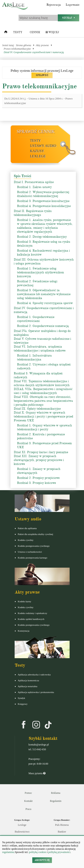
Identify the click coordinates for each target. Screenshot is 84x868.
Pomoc (28, 793)
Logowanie (73, 5)
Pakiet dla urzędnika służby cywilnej (36, 534)
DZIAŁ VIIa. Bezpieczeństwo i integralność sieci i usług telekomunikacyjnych (43, 391)
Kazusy (37, 151)
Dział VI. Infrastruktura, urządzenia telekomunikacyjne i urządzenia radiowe (40, 349)
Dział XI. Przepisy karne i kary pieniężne (41, 452)
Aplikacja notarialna (28, 686)
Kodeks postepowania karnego (33, 558)
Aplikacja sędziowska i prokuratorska (36, 692)
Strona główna (24, 45)
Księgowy (23, 704)
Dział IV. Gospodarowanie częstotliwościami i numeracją (34, 52)
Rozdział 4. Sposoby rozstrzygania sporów (45, 303)
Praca (28, 809)
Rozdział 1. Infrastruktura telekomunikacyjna (34, 357)
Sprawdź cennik (36, 131)
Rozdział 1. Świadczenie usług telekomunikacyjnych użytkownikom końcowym (40, 272)
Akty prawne (42, 45)
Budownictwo (22, 832)
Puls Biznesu (62, 825)
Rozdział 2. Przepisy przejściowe (38, 478)
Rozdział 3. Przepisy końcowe (36, 483)
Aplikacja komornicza (28, 680)
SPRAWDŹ (42, 75)
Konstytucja (24, 631)
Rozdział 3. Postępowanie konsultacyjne (43, 201)
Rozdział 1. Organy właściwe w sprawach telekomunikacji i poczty (45, 427)
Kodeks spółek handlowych (31, 619)
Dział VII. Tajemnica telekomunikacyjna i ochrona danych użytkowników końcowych (42, 383)
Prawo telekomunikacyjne (17, 49)
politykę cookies (38, 852)
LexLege (38, 156)
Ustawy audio (43, 146)
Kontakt (28, 801)
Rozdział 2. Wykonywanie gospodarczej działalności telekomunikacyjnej (43, 194)
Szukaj (69, 18)
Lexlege (22, 825)
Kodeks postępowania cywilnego (34, 546)
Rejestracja (54, 5)
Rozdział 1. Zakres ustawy (34, 187)
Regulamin (56, 801)
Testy (18, 32)
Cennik (35, 32)
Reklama (56, 793)
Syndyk (22, 698)
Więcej (52, 32)
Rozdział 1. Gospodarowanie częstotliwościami (36, 319)
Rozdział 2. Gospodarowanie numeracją (43, 326)
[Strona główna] (6, 33)
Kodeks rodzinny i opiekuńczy (33, 613)
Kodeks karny (25, 601)
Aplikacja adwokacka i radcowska (34, 675)
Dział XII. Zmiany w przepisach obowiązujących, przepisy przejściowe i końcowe (39, 460)
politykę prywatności (59, 852)
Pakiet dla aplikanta (27, 528)
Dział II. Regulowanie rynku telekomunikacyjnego (33, 213)
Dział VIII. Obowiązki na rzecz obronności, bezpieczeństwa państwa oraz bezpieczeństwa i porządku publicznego (43, 401)
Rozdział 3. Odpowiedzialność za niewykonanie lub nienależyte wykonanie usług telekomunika (44, 294)
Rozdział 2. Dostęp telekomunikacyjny (42, 237)
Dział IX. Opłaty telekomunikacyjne (37, 409)
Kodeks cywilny (26, 540)
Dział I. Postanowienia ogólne (34, 182)
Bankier (62, 832)
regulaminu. (9, 852)
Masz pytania (37, 773)
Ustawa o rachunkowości (30, 552)
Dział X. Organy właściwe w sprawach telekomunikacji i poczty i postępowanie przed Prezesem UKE (43, 416)
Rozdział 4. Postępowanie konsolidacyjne (44, 206)
